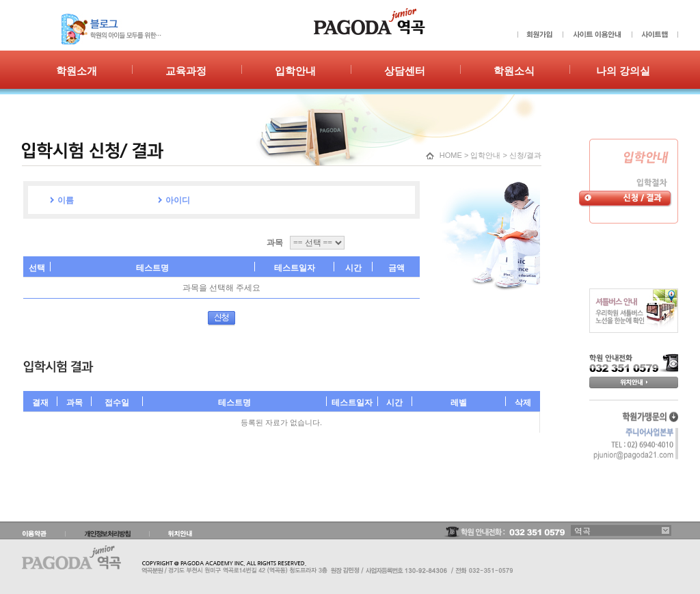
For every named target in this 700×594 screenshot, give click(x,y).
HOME (451, 155)
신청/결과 (525, 155)
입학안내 (485, 155)
